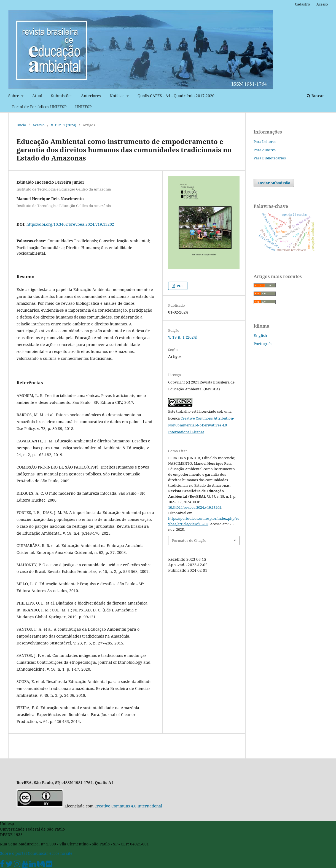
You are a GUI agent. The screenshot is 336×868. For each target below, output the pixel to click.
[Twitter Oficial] (9, 865)
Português (263, 344)
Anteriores (91, 96)
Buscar (315, 96)
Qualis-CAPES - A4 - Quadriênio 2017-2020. (177, 96)
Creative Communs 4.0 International (128, 806)
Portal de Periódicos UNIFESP (39, 107)
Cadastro (303, 4)
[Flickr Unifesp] (49, 865)
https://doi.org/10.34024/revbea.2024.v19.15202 (70, 224)
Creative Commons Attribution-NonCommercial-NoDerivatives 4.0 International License (201, 425)
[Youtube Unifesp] (25, 865)
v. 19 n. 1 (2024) (64, 125)
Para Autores (265, 150)
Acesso (322, 4)
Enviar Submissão (274, 183)
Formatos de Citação (189, 540)
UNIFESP (83, 107)
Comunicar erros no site (50, 853)
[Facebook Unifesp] (2, 865)
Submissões (62, 96)
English (260, 335)
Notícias (118, 96)
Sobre (14, 96)
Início (21, 125)
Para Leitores (265, 142)
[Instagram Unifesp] (17, 865)
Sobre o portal (13, 853)
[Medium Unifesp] (41, 865)
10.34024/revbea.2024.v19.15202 (195, 507)
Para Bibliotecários (270, 158)
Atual (37, 96)
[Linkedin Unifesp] (33, 865)
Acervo (39, 125)
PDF (180, 286)
